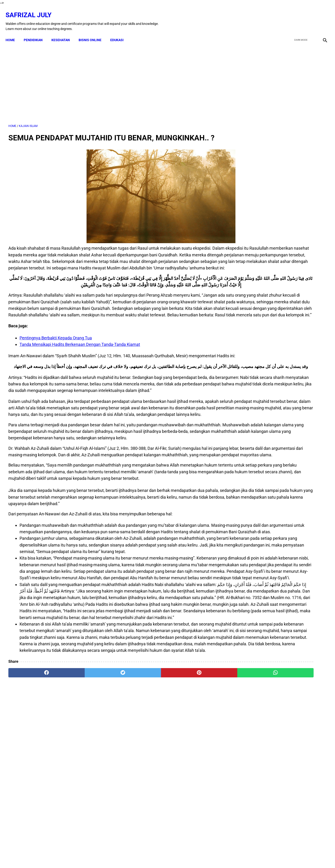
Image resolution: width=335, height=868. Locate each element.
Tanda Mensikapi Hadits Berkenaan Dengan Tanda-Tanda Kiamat (80, 373)
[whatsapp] (196, 814)
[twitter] (300, 17)
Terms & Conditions (157, 856)
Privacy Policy (186, 856)
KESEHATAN (63, 33)
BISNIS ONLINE (93, 33)
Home (13, 33)
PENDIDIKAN (36, 33)
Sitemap (220, 856)
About (205, 856)
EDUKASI (120, 33)
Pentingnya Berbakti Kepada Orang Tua (56, 367)
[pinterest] (142, 814)
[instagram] (322, 17)
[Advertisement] (116, 79)
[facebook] (289, 17)
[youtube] (311, 17)
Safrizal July (31, 11)
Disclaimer (131, 856)
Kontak (114, 856)
